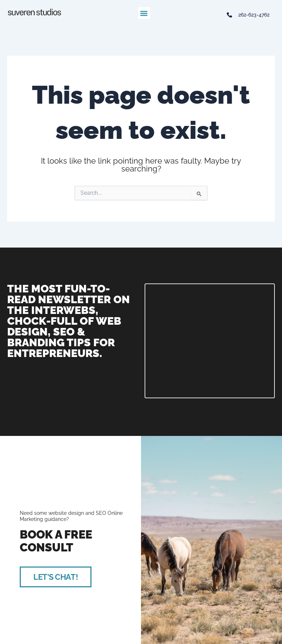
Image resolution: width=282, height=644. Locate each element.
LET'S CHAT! (56, 577)
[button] (144, 13)
